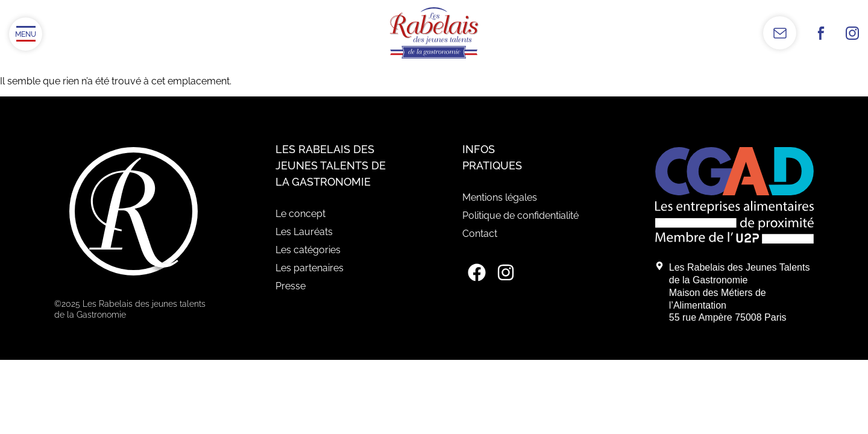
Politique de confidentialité (520, 215)
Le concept (300, 214)
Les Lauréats (304, 232)
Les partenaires (310, 268)
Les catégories (308, 250)
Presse (291, 286)
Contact (480, 234)
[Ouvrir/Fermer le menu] (26, 34)
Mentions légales (500, 197)
